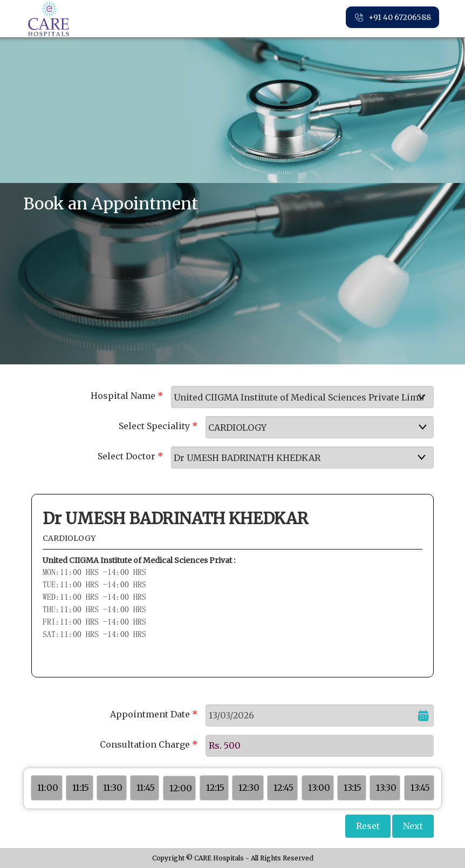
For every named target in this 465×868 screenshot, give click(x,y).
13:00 (319, 788)
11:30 (113, 788)
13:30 (386, 788)
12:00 (181, 788)
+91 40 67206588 (392, 18)
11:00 (48, 788)
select (428, 397)
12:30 (249, 788)
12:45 (283, 788)
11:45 (146, 788)
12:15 (215, 788)
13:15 (353, 788)
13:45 (420, 788)
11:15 (81, 788)
